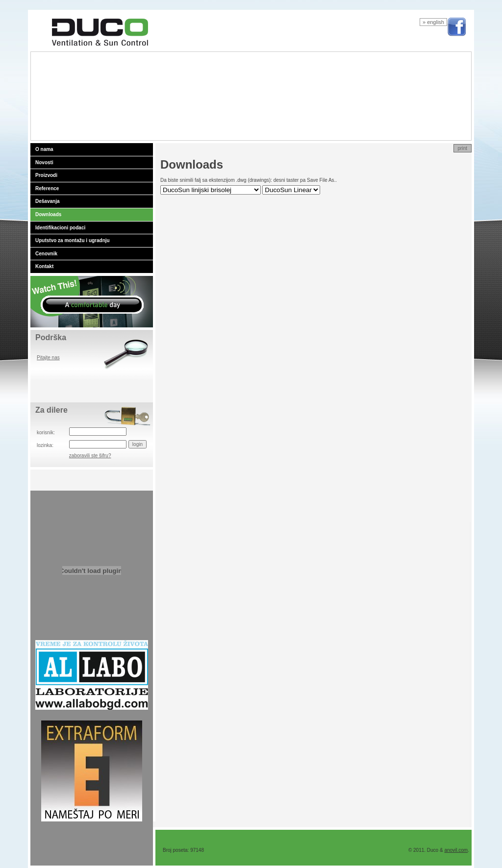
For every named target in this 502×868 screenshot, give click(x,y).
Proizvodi (46, 175)
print (463, 148)
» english (433, 22)
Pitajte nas (48, 358)
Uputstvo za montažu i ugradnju (73, 240)
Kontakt (44, 266)
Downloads (48, 214)
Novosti (44, 162)
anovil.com (456, 850)
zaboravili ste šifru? (90, 456)
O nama (44, 149)
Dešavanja (47, 201)
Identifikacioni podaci (60, 228)
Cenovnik (46, 254)
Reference (47, 188)
